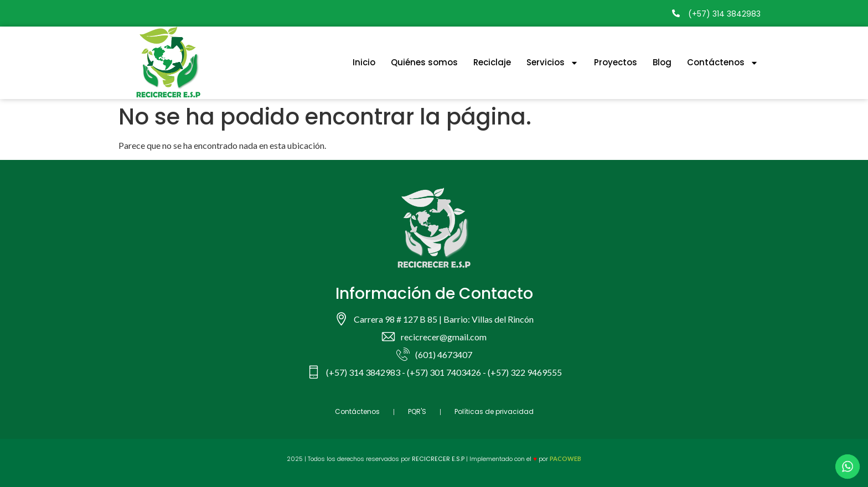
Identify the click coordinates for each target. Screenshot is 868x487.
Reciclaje (492, 62)
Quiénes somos (424, 62)
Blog (662, 62)
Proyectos (616, 62)
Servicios (552, 63)
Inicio (364, 62)
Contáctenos (723, 63)
